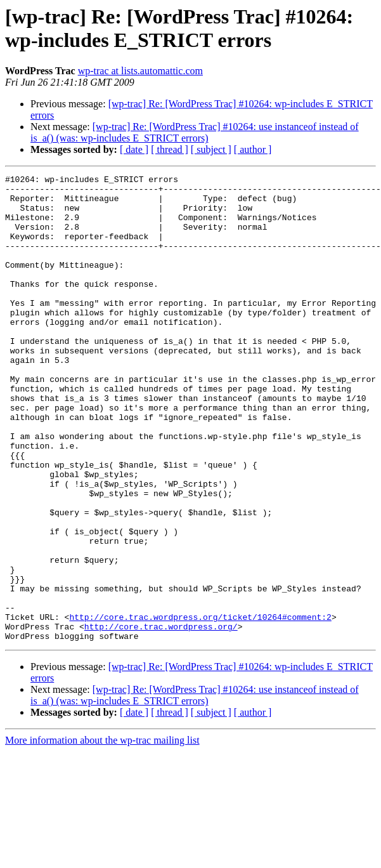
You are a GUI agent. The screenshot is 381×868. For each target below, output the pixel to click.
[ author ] (253, 149)
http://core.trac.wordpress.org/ (161, 718)
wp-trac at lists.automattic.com (140, 71)
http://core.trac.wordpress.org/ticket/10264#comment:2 (200, 706)
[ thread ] (170, 149)
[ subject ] (211, 149)
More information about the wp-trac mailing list (102, 833)
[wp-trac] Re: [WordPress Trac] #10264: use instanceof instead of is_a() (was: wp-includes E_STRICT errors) (195, 132)
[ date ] (134, 149)
